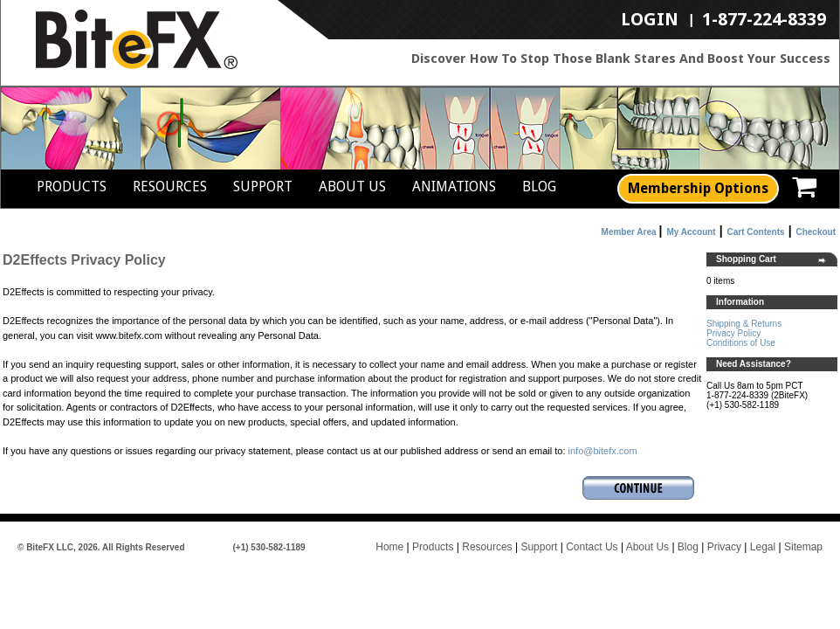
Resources (170, 187)
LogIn (650, 20)
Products (72, 187)
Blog (539, 187)
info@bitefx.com (603, 451)
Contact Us (592, 547)
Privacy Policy (733, 333)
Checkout (816, 232)
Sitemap (803, 547)
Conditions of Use (741, 343)
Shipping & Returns (744, 324)
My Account (691, 232)
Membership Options (698, 188)
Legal (763, 547)
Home (389, 547)
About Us (352, 187)
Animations (454, 187)
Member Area (629, 232)
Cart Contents (756, 232)
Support (263, 187)
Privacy (724, 547)
